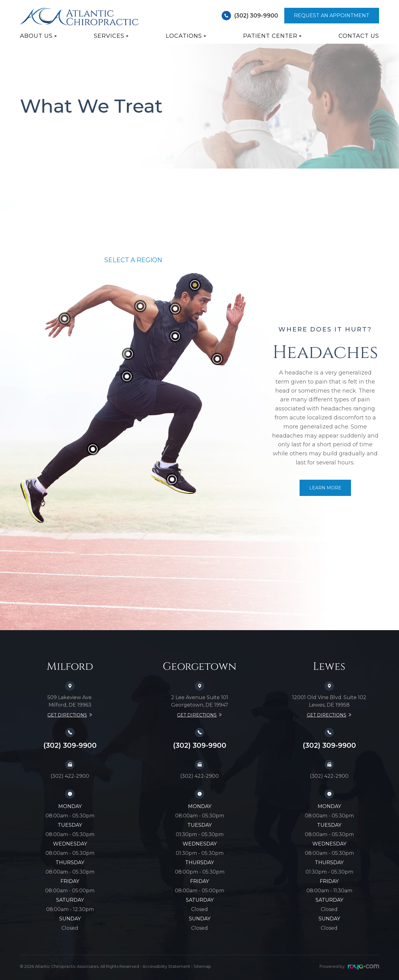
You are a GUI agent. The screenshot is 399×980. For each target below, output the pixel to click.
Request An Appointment (332, 15)
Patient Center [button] (272, 36)
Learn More (325, 488)
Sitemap (202, 966)
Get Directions (67, 715)
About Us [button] (38, 36)
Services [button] (111, 36)
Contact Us (359, 36)
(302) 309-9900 (250, 16)
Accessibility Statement (166, 966)
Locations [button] (186, 36)
